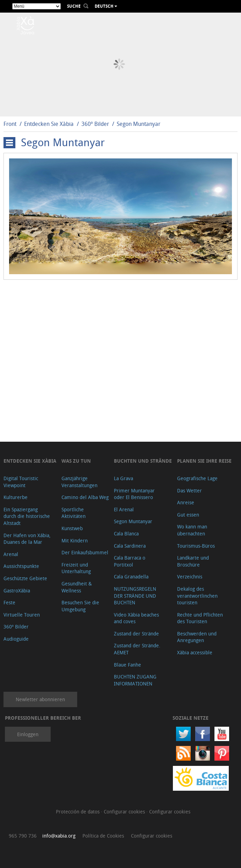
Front (10, 124)
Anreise (186, 502)
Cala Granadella (131, 577)
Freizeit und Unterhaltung (76, 568)
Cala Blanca (126, 533)
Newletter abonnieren (40, 699)
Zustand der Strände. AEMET (137, 649)
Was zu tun (76, 461)
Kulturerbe (16, 497)
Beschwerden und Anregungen (197, 637)
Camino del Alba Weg (85, 497)
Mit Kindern (75, 540)
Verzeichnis (190, 577)
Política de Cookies (103, 836)
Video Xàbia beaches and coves (136, 618)
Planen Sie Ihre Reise (204, 461)
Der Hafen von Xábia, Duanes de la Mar (27, 539)
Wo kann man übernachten (192, 530)
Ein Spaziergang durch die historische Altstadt (27, 516)
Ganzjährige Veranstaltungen (79, 482)
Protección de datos (78, 812)
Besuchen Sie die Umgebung (80, 606)
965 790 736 (23, 836)
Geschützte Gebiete (25, 578)
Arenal (11, 554)
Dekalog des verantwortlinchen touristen (197, 596)
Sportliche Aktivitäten (74, 513)
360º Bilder (95, 124)
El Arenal (124, 509)
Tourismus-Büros (196, 546)
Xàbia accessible (195, 652)
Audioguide (16, 639)
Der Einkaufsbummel (85, 552)
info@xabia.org (59, 836)
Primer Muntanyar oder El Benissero (134, 494)
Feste (9, 602)
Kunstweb (72, 528)
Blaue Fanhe (127, 665)
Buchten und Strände (143, 461)
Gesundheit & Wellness (77, 587)
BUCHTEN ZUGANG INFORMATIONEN (135, 680)
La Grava (123, 478)
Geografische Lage (197, 478)
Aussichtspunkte (21, 566)
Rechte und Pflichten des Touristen (200, 618)
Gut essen (188, 515)
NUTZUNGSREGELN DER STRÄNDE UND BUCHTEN (135, 596)
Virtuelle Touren (22, 615)
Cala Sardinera (130, 546)
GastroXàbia (17, 590)
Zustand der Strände (136, 634)
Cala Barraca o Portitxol (130, 561)
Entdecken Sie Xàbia (49, 124)
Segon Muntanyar (138, 124)
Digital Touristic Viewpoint (21, 482)
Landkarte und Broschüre (193, 561)
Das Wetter (189, 490)
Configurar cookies (125, 812)
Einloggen (28, 734)
